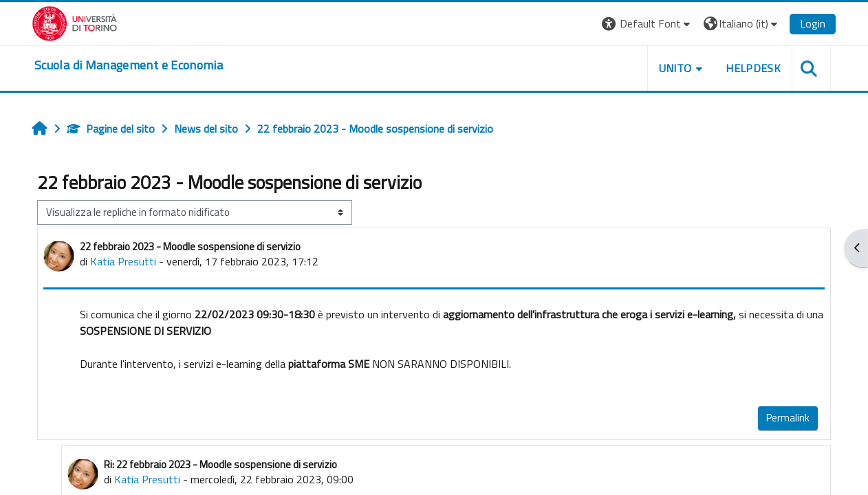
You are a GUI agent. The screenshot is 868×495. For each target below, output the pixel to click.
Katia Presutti (123, 261)
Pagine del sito (111, 129)
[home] (129, 65)
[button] (648, 24)
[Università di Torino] (75, 22)
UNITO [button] (675, 68)
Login (813, 23)
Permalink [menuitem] (788, 418)
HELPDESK (753, 68)
